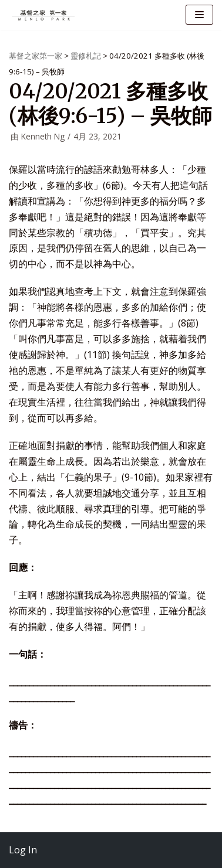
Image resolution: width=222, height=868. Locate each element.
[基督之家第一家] (44, 15)
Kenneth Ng (43, 136)
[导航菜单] (199, 15)
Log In (23, 850)
